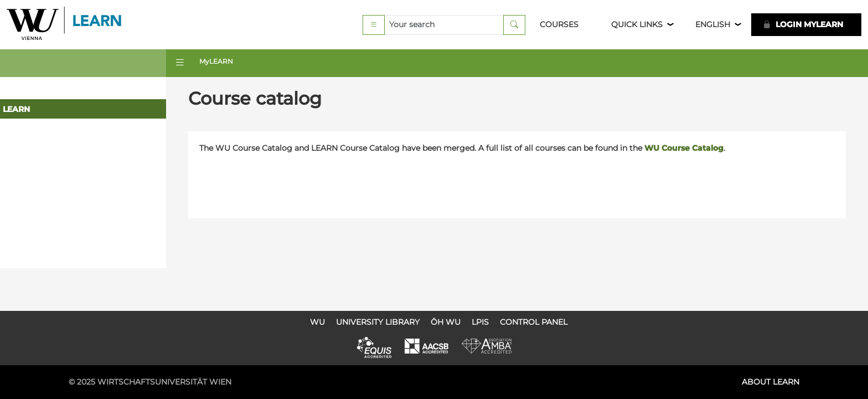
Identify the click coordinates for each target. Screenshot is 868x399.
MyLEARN (216, 61)
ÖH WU (446, 322)
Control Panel (534, 322)
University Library (378, 322)
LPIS (480, 322)
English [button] (713, 24)
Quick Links (637, 24)
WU (317, 322)
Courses (559, 24)
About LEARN (771, 382)
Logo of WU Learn (65, 25)
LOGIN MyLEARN (803, 24)
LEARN (16, 109)
